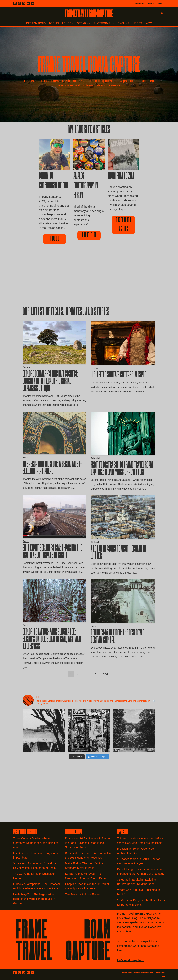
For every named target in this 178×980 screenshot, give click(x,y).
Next (105, 674)
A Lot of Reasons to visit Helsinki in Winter (118, 553)
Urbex (138, 23)
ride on (55, 239)
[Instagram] (19, 3)
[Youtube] (28, 3)
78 (96, 674)
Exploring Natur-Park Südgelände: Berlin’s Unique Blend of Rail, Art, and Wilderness (52, 639)
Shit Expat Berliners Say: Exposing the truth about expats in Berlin (52, 552)
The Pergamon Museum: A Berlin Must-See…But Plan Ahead (52, 468)
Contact (161, 3)
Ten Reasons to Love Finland (83, 894)
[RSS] (33, 3)
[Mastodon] (15, 3)
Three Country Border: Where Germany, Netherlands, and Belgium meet (36, 843)
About (151, 3)
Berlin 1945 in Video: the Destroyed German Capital (118, 637)
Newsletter (140, 3)
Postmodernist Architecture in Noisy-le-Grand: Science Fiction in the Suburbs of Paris (87, 843)
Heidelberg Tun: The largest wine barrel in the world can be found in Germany (34, 899)
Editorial (95, 458)
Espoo (94, 368)
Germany (84, 23)
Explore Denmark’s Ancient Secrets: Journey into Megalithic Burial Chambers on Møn (50, 381)
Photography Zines (123, 225)
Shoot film (89, 235)
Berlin (54, 23)
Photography (104, 23)
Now (149, 23)
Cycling (124, 23)
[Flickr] (24, 3)
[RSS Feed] (33, 973)
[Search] (162, 13)
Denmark (28, 367)
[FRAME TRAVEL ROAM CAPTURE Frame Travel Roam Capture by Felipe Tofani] (89, 13)
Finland (95, 542)
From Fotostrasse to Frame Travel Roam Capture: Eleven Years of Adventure (122, 469)
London (68, 23)
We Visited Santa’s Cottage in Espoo (119, 375)
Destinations (36, 23)
